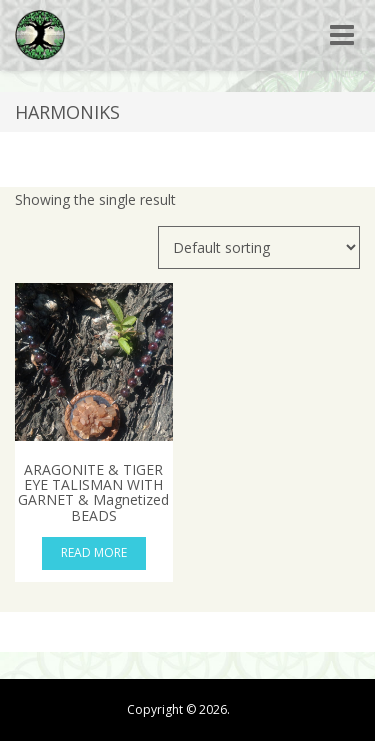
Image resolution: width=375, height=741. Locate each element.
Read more (94, 552)
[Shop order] (259, 247)
